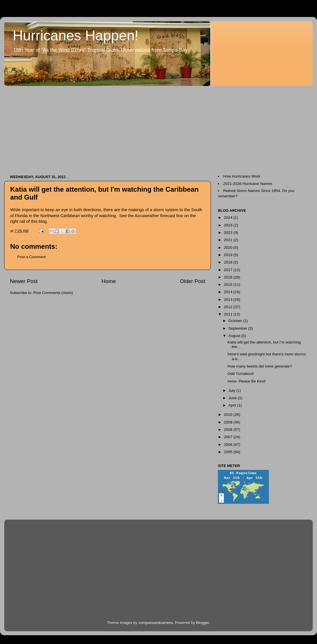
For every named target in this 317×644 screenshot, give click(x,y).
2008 (229, 430)
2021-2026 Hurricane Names (248, 184)
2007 (229, 437)
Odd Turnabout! (241, 374)
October (236, 321)
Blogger (203, 623)
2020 (229, 248)
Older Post (193, 281)
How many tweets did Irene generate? (260, 366)
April (233, 405)
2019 (229, 255)
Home (109, 281)
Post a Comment (32, 257)
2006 (229, 445)
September (238, 328)
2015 (229, 285)
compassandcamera (156, 623)
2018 (229, 262)
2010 (229, 415)
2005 (229, 452)
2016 (229, 277)
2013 (229, 300)
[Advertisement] (86, 127)
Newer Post (24, 281)
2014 (229, 292)
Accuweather (147, 216)
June (233, 398)
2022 (229, 233)
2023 (229, 225)
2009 (229, 422)
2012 (229, 307)
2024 (229, 218)
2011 (229, 314)
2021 (229, 240)
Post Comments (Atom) (53, 293)
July (232, 391)
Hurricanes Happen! (76, 36)
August (235, 336)
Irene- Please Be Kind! (247, 381)
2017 (229, 270)
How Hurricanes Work (242, 176)
